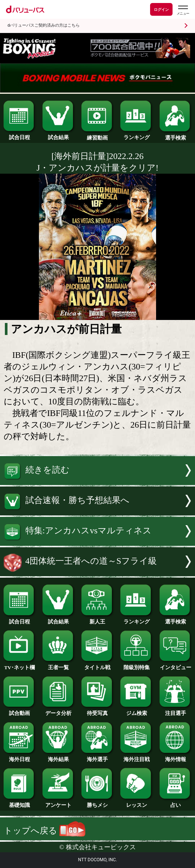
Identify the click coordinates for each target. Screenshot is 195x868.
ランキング (136, 135)
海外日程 (20, 757)
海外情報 (176, 757)
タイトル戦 (97, 665)
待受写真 (97, 711)
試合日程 (20, 135)
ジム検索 (136, 711)
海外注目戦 (136, 757)
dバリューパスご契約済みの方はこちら (44, 25)
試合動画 (20, 711)
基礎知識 (20, 803)
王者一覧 (59, 665)
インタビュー (176, 665)
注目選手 (176, 711)
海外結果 (59, 757)
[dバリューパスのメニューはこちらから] (183, 10)
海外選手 (97, 757)
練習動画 (97, 135)
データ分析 (59, 711)
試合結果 (59, 135)
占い (176, 803)
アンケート (59, 803)
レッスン (136, 803)
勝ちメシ (97, 803)
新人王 (97, 619)
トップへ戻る (45, 830)
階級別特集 (136, 665)
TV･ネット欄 (20, 665)
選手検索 (176, 135)
